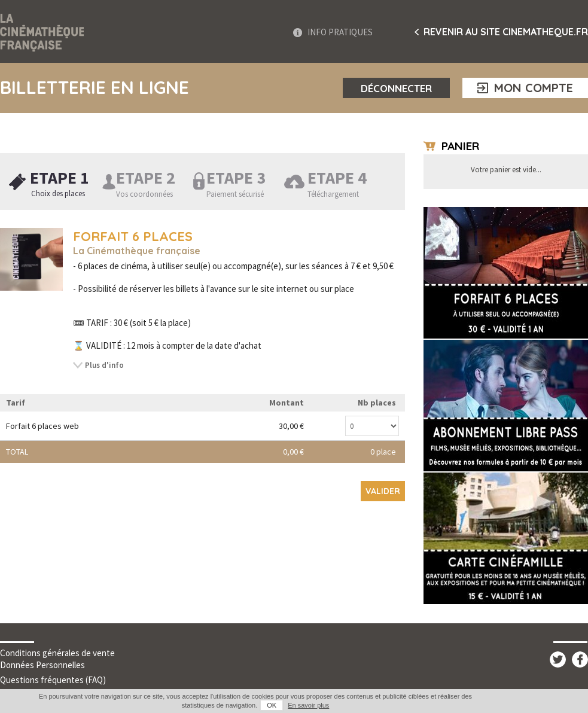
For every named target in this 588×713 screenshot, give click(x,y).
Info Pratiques (340, 32)
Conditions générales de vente (57, 653)
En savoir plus (308, 705)
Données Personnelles (42, 665)
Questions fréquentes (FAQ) (53, 680)
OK (272, 705)
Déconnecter (396, 88)
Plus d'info (104, 365)
